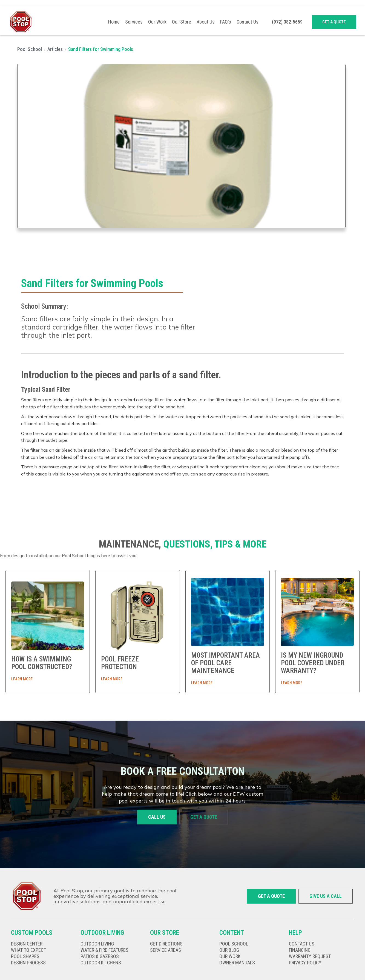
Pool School (30, 49)
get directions (166, 944)
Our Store (182, 22)
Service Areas (166, 950)
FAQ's (226, 22)
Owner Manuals (237, 963)
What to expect (28, 950)
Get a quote (334, 22)
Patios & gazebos (100, 956)
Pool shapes (25, 956)
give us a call (326, 896)
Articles (55, 49)
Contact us (302, 944)
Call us (157, 817)
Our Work (157, 22)
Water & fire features (104, 950)
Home (114, 22)
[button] (134, 22)
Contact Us (248, 22)
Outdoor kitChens (101, 963)
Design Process (28, 963)
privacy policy (305, 963)
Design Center (27, 944)
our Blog (229, 950)
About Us (206, 22)
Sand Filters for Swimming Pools (101, 49)
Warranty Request (310, 956)
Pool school (234, 944)
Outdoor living (97, 944)
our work (230, 956)
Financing (300, 950)
